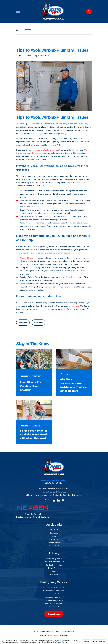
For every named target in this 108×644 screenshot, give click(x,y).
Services (54, 533)
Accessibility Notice (54, 559)
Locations (54, 614)
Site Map (54, 575)
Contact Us (54, 546)
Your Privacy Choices (65, 631)
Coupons (54, 539)
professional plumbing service (45, 150)
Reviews (54, 536)
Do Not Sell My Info (54, 565)
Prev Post (23, 323)
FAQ (54, 571)
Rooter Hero (74, 306)
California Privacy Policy (54, 562)
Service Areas (54, 543)
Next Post (38, 323)
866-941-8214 (54, 483)
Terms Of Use (54, 568)
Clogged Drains (27, 258)
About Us (54, 530)
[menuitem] (43, 636)
